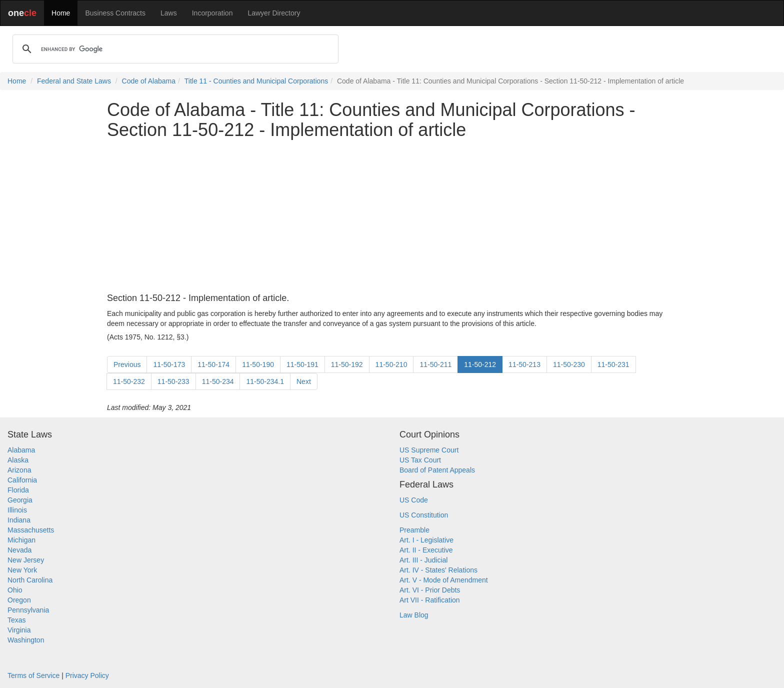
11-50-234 (218, 381)
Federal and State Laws (74, 81)
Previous (127, 364)
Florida (18, 490)
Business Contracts (115, 13)
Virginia (19, 630)
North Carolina (30, 580)
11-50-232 (129, 381)
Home (61, 13)
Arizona (19, 470)
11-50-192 (347, 364)
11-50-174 (213, 364)
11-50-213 (524, 364)
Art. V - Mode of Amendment (444, 580)
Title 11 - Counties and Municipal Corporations (256, 81)
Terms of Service (33, 675)
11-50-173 (169, 364)
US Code (414, 500)
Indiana (19, 520)
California (22, 480)
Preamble (414, 530)
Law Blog (414, 615)
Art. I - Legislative (426, 540)
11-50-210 (391, 364)
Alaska (18, 460)
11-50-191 (302, 364)
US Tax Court (420, 460)
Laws (169, 13)
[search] (174, 49)
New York (22, 570)
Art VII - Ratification (430, 600)
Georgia (20, 500)
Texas (17, 620)
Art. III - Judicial (423, 560)
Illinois (17, 510)
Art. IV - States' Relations (438, 570)
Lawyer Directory (274, 13)
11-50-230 (569, 364)
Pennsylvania (28, 610)
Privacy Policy (87, 675)
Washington (26, 640)
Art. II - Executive (426, 550)
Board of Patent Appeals (437, 470)
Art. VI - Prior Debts (430, 590)
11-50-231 (613, 364)
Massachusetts (31, 530)
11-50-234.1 (265, 381)
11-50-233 (173, 381)
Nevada (19, 550)
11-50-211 (435, 364)
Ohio (15, 590)
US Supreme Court (429, 450)
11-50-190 (258, 364)
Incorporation (212, 13)
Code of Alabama (149, 81)
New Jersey (26, 560)
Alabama (21, 450)
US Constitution (424, 515)
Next (304, 381)
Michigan (21, 540)
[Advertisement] (392, 216)
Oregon (19, 600)
